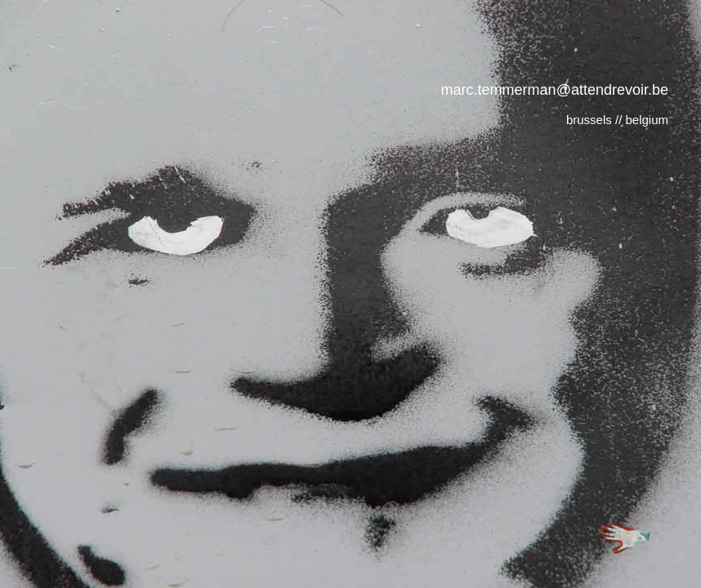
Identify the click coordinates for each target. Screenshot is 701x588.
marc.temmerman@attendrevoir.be (555, 90)
